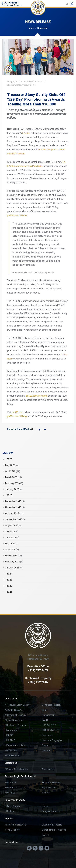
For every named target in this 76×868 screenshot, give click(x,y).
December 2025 (15, 501)
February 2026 (14, 483)
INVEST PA (12, 751)
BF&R (45, 710)
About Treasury (14, 710)
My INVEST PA (49, 788)
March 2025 (14, 556)
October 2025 (14, 513)
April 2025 (12, 550)
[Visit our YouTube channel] (47, 848)
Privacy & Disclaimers (17, 769)
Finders (46, 806)
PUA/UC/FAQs (49, 730)
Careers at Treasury (16, 715)
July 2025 (12, 532)
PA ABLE (11, 740)
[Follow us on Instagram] (41, 848)
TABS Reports (13, 830)
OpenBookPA (13, 756)
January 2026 (14, 489)
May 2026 (12, 465)
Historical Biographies (53, 740)
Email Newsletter (15, 720)
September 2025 (15, 519)
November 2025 (15, 507)
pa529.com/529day (17, 215)
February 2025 (14, 562)
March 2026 (14, 477)
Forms (45, 745)
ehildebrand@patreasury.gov (20, 85)
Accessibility (48, 769)
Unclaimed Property (16, 725)
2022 (9, 586)
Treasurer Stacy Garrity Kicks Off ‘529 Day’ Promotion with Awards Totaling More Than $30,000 (36, 99)
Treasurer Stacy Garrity (18, 705)
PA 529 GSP (12, 788)
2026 (9, 459)
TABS (45, 720)
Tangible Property (51, 811)
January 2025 (14, 568)
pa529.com (18, 412)
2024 (9, 574)
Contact (46, 751)
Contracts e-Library (52, 705)
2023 (9, 580)
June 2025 (12, 538)
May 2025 (12, 544)
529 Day (26, 133)
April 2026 (13, 471)
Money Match (13, 730)
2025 (9, 495)
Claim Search (13, 806)
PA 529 (10, 735)
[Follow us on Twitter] (35, 848)
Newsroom (43, 28)
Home (31, 28)
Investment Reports (16, 825)
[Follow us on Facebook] (29, 848)
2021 (9, 592)
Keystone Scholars (16, 745)
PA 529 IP (11, 783)
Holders (46, 793)
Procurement (49, 715)
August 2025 (13, 525)
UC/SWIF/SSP (49, 725)
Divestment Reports (52, 825)
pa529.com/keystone (37, 396)
